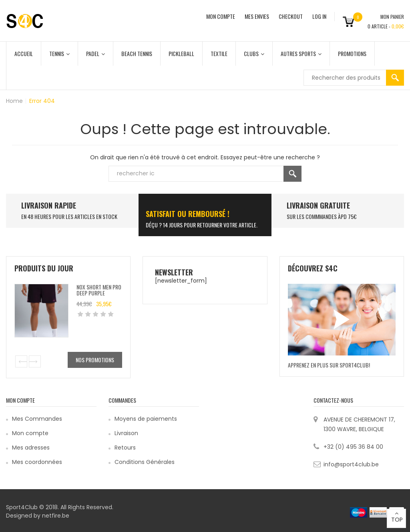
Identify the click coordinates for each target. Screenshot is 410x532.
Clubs (254, 53)
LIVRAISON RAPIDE (49, 205)
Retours (125, 448)
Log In (319, 16)
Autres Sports (301, 53)
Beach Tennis (137, 53)
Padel (95, 53)
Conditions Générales (145, 462)
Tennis (59, 53)
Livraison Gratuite (318, 205)
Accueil (24, 53)
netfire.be (56, 516)
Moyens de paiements (146, 419)
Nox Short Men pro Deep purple (99, 290)
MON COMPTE (221, 16)
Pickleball (181, 53)
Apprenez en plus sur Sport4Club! (329, 365)
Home (14, 101)
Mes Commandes (37, 419)
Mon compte (30, 433)
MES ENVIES (257, 16)
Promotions (352, 53)
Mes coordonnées (37, 462)
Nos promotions (95, 360)
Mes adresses (31, 448)
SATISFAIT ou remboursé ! (188, 214)
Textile (219, 53)
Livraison (126, 433)
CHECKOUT (291, 16)
